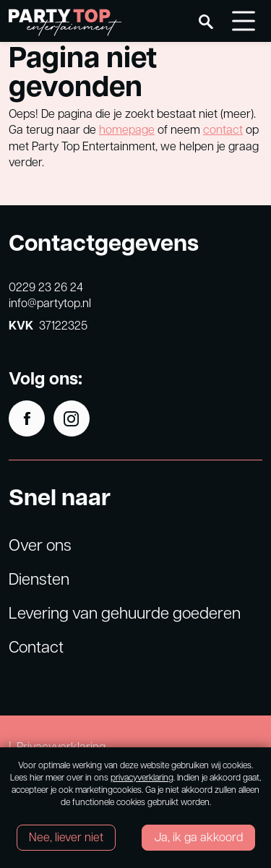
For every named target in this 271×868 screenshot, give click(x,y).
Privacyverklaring (61, 746)
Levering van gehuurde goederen (125, 612)
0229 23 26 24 (46, 287)
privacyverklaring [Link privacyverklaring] (142, 777)
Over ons (40, 544)
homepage (127, 129)
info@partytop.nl (50, 302)
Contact (36, 646)
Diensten (39, 578)
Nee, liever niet (66, 837)
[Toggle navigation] (244, 21)
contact (223, 129)
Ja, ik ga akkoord (198, 837)
